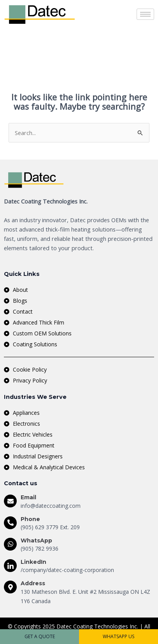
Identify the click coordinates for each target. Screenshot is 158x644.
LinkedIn (33, 562)
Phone (30, 519)
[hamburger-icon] (145, 14)
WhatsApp (36, 540)
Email (28, 497)
